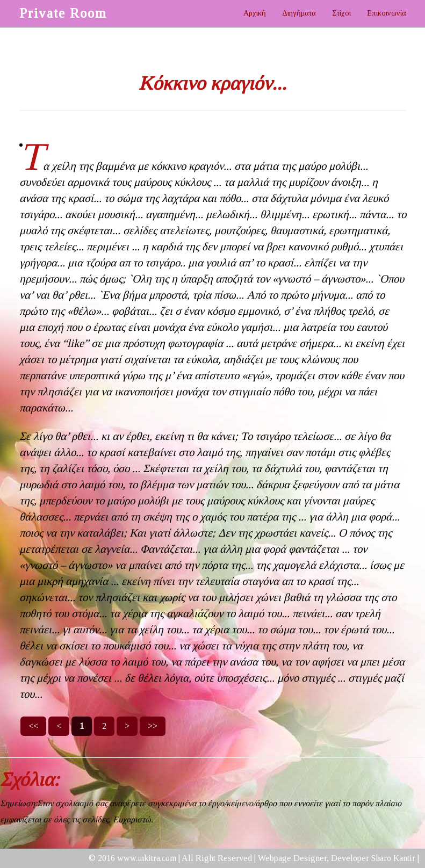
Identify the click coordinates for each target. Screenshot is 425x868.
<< (33, 726)
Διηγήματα (299, 13)
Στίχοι (341, 13)
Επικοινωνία (387, 13)
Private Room (63, 13)
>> (153, 726)
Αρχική (255, 13)
